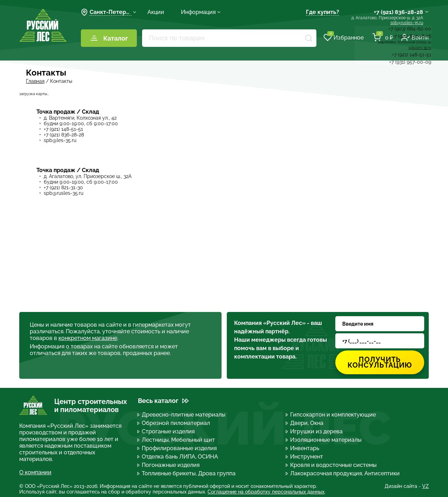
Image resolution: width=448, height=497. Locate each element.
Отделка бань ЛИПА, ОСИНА (178, 457)
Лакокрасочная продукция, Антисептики (343, 473)
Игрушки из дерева (314, 431)
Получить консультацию (380, 362)
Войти (415, 37)
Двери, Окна (305, 423)
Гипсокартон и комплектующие (331, 415)
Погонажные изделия (169, 465)
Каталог (109, 38)
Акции (156, 12)
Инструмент (305, 457)
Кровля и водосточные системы (331, 465)
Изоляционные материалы (324, 440)
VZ (425, 486)
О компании (35, 472)
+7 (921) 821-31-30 (63, 187)
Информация (201, 12)
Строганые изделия (166, 431)
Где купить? (323, 12)
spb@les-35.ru (60, 140)
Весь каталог (163, 401)
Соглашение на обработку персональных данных (266, 492)
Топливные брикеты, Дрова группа (187, 473)
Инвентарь (303, 448)
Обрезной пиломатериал (174, 423)
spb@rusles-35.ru (407, 23)
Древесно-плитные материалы (182, 415)
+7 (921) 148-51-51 (63, 129)
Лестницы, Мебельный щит (176, 440)
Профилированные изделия (177, 448)
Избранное (344, 37)
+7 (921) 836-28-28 (398, 12)
